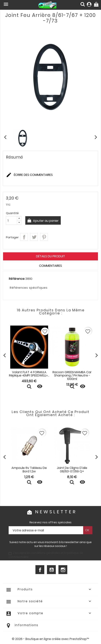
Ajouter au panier (45, 221)
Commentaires (50, 266)
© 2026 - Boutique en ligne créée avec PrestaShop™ (50, 639)
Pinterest (44, 237)
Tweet (34, 237)
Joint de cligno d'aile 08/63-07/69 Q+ (72, 470)
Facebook (40, 570)
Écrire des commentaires (29, 175)
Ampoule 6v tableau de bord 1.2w (29, 470)
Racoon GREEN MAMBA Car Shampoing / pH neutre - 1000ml (72, 376)
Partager (24, 237)
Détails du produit (50, 256)
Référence (17, 279)
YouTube (51, 570)
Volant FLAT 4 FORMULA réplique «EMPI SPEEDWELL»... (29, 374)
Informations (27, 625)
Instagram (63, 570)
